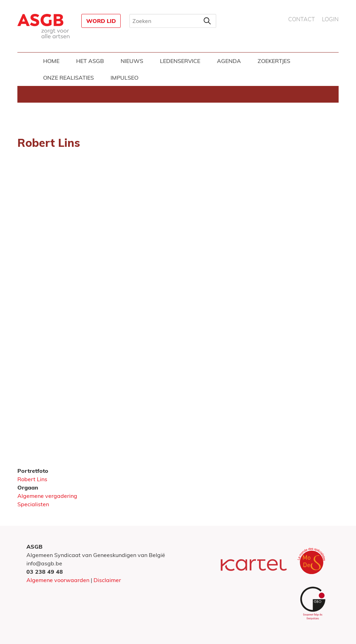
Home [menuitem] (51, 61)
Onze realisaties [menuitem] (68, 78)
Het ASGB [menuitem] (90, 61)
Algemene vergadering (47, 496)
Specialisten (33, 504)
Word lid (101, 21)
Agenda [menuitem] (229, 61)
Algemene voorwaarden (58, 580)
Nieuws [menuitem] (132, 61)
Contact (302, 19)
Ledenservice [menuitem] (180, 61)
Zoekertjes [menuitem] (274, 61)
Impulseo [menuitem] (124, 78)
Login (330, 19)
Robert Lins (32, 479)
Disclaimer (107, 580)
